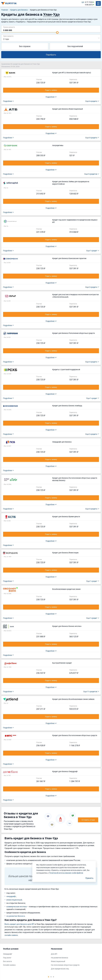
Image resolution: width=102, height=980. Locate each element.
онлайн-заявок (11, 935)
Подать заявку (51, 90)
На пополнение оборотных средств (65, 965)
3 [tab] (53, 977)
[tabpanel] (26, 957)
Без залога (7, 961)
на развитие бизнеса (16, 916)
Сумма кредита (9, 27)
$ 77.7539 (89, 2)
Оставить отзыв (88, 820)
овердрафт (11, 896)
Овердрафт (8, 954)
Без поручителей (75, 46)
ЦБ (83, 2)
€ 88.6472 (89, 5)
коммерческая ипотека (17, 906)
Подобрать (51, 55)
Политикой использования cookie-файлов (66, 873)
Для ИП (54, 954)
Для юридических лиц (60, 969)
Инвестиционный (58, 961)
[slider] (57, 33)
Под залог (7, 958)
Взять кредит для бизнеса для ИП (19, 924)
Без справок (25, 46)
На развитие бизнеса (60, 958)
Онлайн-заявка (9, 965)
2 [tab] (51, 977)
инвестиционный (14, 900)
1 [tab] (49, 977)
